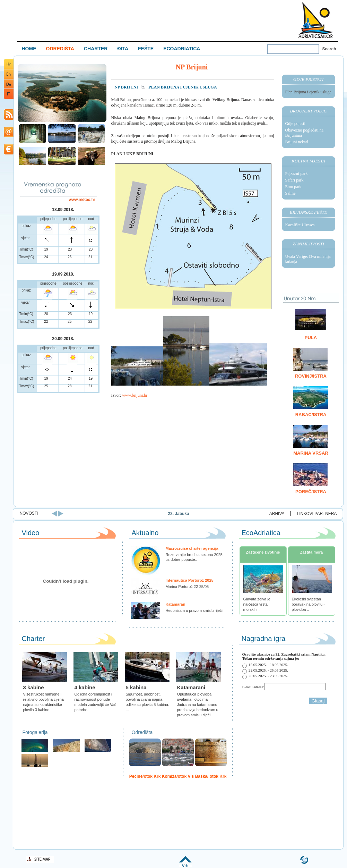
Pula (311, 338)
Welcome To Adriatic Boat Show (315, 20)
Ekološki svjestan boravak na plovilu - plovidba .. (308, 604)
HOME (29, 49)
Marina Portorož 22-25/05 (187, 587)
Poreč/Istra (311, 492)
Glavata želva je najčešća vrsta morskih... (257, 604)
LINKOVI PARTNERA (317, 514)
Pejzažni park (297, 174)
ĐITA (123, 49)
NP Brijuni (127, 87)
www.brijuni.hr (135, 395)
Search (329, 49)
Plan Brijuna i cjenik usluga (308, 92)
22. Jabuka (205, 514)
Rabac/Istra (311, 415)
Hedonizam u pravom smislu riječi (194, 610)
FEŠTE (146, 49)
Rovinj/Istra (311, 376)
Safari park (294, 180)
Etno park (293, 187)
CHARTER (96, 49)
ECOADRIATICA (182, 49)
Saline (290, 193)
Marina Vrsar (311, 453)
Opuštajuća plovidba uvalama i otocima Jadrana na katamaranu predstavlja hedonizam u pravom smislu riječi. (198, 705)
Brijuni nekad (297, 142)
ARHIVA (277, 514)
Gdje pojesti (295, 124)
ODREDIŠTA (60, 49)
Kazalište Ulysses (300, 225)
